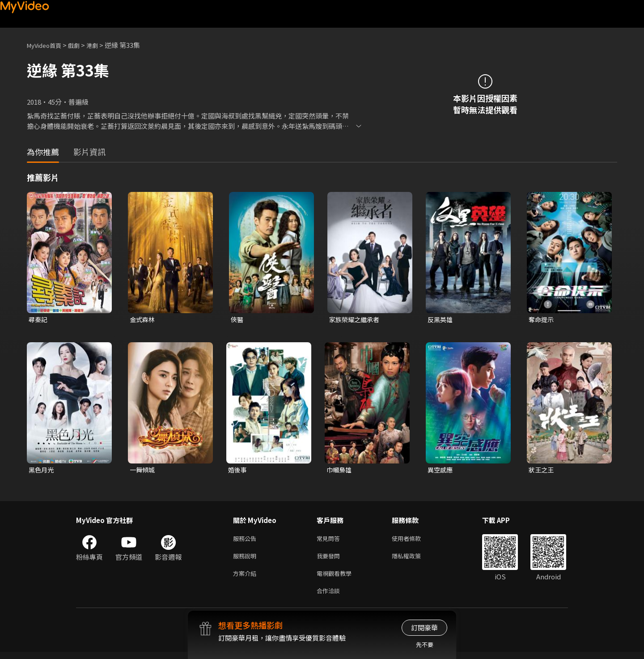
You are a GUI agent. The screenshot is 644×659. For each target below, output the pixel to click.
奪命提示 (542, 320)
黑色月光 (42, 471)
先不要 (425, 644)
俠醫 (237, 320)
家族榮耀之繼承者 (356, 320)
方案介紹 (246, 578)
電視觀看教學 (337, 578)
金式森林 (143, 320)
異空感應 (441, 471)
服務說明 (246, 559)
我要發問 (330, 559)
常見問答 (330, 541)
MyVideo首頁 (47, 45)
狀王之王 (542, 471)
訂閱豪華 (424, 627)
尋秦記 (39, 320)
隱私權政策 (414, 559)
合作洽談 (330, 597)
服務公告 (246, 541)
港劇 (101, 45)
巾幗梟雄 (340, 471)
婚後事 (238, 471)
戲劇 (81, 45)
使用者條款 (414, 541)
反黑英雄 (441, 320)
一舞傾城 (143, 471)
